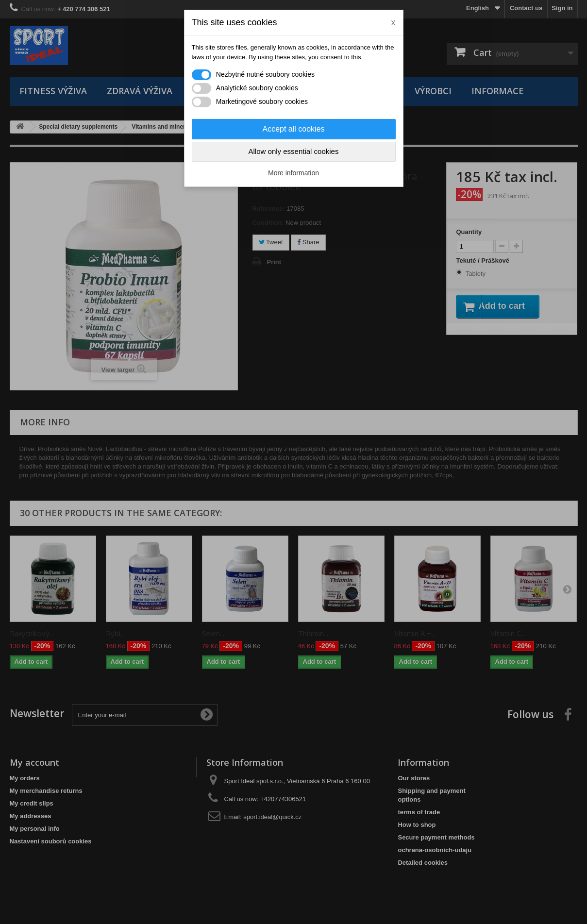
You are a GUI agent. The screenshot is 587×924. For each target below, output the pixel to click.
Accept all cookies (293, 129)
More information (293, 173)
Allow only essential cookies (294, 151)
